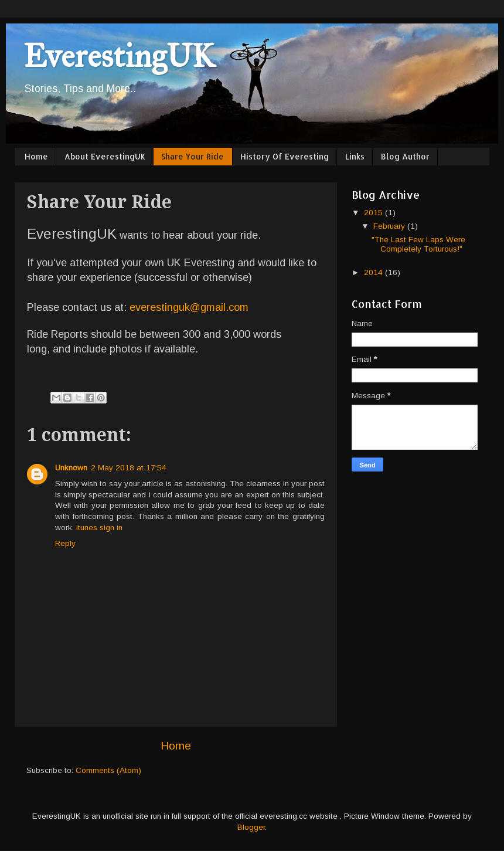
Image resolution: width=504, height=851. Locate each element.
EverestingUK (119, 56)
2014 (374, 272)
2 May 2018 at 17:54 (129, 468)
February (390, 226)
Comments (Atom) (108, 770)
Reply (65, 543)
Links (355, 156)
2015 (374, 213)
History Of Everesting (285, 156)
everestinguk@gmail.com (189, 307)
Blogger (251, 827)
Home (36, 156)
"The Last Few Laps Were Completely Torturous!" (418, 244)
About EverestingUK (105, 156)
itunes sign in (99, 528)
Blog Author (405, 156)
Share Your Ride (193, 156)
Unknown (71, 468)
